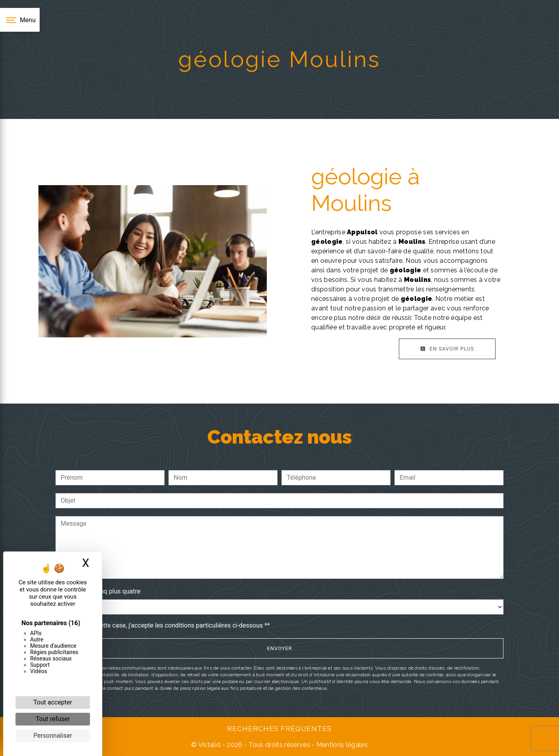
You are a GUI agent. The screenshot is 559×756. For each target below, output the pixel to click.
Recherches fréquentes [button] (279, 728)
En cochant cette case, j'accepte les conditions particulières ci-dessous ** (167, 625)
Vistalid (210, 745)
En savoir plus (447, 349)
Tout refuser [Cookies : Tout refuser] (53, 719)
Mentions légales (341, 745)
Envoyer (279, 648)
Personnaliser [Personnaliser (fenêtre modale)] (53, 736)
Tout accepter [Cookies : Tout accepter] (53, 702)
